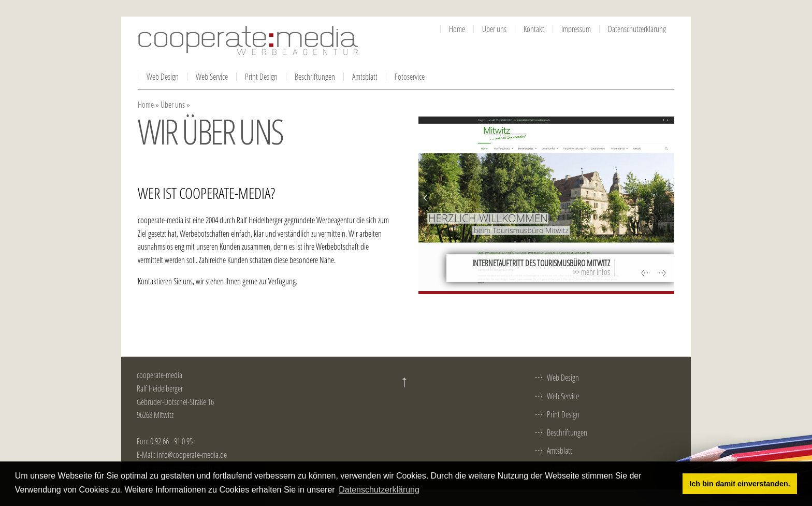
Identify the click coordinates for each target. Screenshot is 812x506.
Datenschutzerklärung (637, 29)
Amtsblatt (365, 76)
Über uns (494, 29)
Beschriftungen (315, 76)
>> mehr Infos (592, 272)
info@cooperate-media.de (192, 454)
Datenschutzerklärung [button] (379, 490)
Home (457, 29)
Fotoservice (410, 76)
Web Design (163, 76)
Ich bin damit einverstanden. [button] (740, 484)
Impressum (576, 29)
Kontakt (534, 29)
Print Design (261, 76)
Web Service (212, 76)
